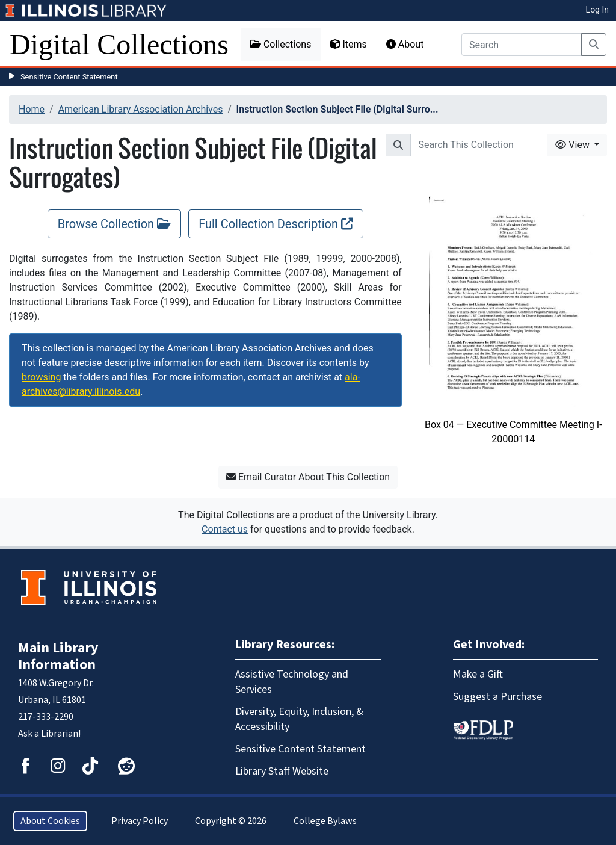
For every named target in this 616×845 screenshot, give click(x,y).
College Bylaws (325, 821)
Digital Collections (119, 44)
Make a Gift (478, 674)
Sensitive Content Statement (69, 77)
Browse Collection (114, 224)
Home (32, 109)
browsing (41, 377)
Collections (281, 44)
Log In (597, 10)
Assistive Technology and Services (292, 682)
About (405, 44)
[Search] (522, 45)
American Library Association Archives (141, 109)
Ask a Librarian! (49, 734)
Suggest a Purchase (497, 697)
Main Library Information (58, 656)
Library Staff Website (282, 771)
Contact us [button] (225, 529)
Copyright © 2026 (231, 821)
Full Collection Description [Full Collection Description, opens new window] (276, 224)
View (574, 145)
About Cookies (50, 821)
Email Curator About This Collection (308, 477)
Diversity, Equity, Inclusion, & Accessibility (299, 719)
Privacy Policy (140, 821)
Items (348, 44)
